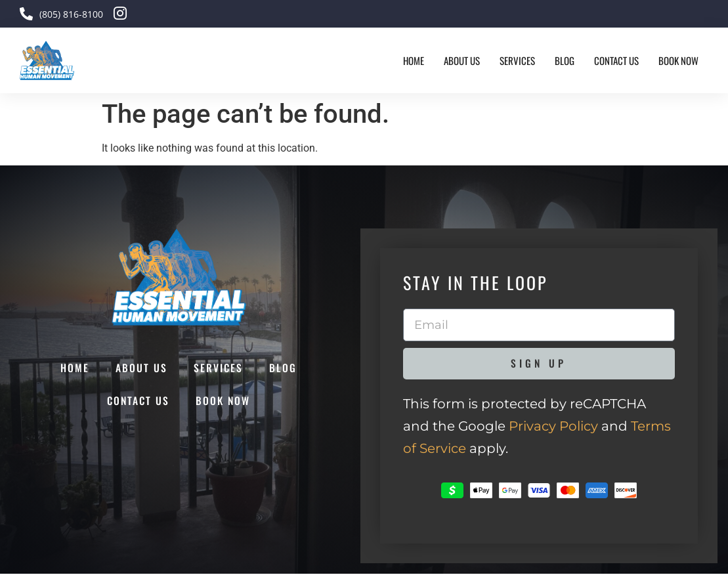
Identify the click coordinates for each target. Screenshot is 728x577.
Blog (565, 60)
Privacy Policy (553, 429)
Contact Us (616, 60)
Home (414, 60)
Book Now (678, 60)
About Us (462, 60)
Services (517, 60)
